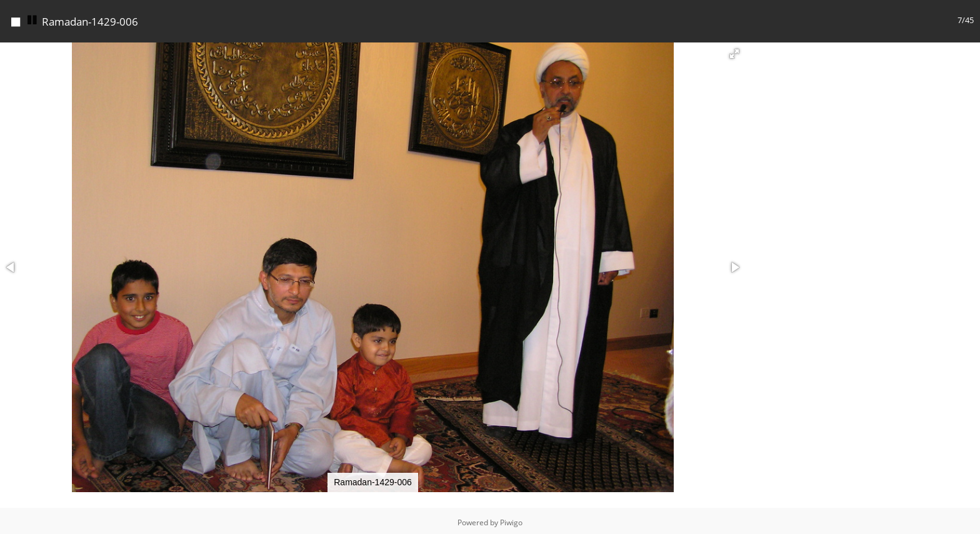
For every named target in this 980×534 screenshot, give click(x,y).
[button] (734, 51)
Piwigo (511, 519)
